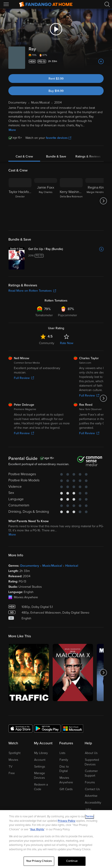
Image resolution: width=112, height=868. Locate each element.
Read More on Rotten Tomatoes (32, 291)
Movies (13, 760)
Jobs (88, 809)
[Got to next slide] (104, 201)
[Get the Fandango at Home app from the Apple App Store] (21, 728)
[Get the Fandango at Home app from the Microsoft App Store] (73, 728)
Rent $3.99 (56, 79)
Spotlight (15, 753)
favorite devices (59, 138)
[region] (56, 839)
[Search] (107, 4)
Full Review (24, 378)
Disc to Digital (64, 769)
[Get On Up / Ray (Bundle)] (66, 249)
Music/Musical (52, 566)
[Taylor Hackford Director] (20, 201)
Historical (72, 566)
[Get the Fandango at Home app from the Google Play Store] (47, 728)
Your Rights (37, 829)
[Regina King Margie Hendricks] (97, 201)
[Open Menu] (7, 4)
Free (12, 773)
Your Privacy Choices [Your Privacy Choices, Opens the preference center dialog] (39, 861)
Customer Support (91, 773)
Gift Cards (66, 789)
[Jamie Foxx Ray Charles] (46, 201)
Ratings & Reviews (88, 156)
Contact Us (92, 789)
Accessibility (93, 803)
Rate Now (67, 343)
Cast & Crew (24, 156)
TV (10, 767)
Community (47, 343)
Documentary (30, 566)
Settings (40, 767)
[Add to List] (101, 61)
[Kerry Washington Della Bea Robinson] (71, 201)
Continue (72, 861)
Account (40, 760)
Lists (62, 753)
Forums (90, 782)
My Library (41, 753)
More (12, 130)
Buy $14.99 (56, 91)
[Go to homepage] (46, 4)
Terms (90, 816)
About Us (91, 753)
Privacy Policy (67, 821)
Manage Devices (39, 775)
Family (64, 760)
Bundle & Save (56, 156)
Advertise (91, 796)
